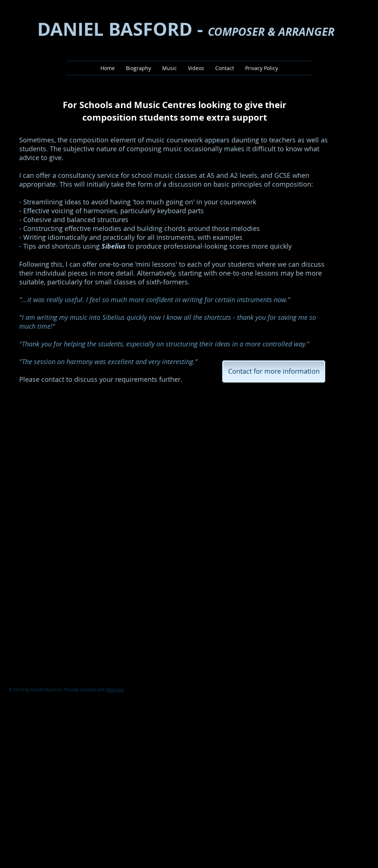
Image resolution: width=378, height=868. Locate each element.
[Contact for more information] (274, 371)
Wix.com (115, 689)
